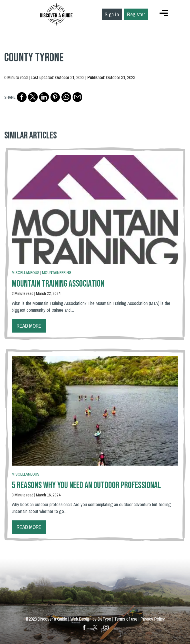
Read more (29, 326)
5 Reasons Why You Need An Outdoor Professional (86, 485)
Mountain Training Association (58, 284)
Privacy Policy (153, 619)
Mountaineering (57, 273)
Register (136, 14)
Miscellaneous (26, 273)
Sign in (112, 14)
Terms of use (126, 619)
